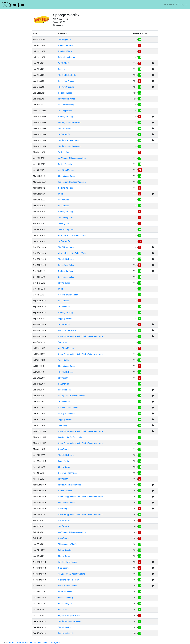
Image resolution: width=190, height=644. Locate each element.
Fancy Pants (63, 461)
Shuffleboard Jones (67, 99)
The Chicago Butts (66, 218)
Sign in (184, 4)
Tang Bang (63, 425)
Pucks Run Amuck (66, 81)
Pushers (62, 69)
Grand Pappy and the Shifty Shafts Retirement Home (81, 336)
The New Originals (66, 87)
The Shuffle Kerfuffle (67, 75)
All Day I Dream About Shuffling (72, 396)
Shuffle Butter (64, 283)
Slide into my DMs (66, 229)
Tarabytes (62, 342)
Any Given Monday (66, 105)
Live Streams (168, 4)
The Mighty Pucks (66, 259)
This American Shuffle (68, 544)
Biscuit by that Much (67, 330)
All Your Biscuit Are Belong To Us (72, 235)
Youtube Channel (39, 642)
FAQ (178, 4)
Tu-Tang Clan (64, 152)
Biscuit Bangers (65, 604)
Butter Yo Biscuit (65, 592)
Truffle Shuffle (64, 63)
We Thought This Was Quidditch (72, 158)
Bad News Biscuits (66, 633)
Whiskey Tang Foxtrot (67, 562)
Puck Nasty (63, 610)
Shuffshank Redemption (69, 140)
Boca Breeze (64, 206)
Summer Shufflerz (66, 129)
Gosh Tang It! (64, 449)
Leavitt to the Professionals (70, 437)
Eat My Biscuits (65, 550)
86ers (61, 194)
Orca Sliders (63, 568)
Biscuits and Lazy (66, 598)
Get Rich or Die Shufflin (68, 295)
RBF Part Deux (64, 390)
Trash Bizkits (64, 360)
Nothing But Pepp (66, 45)
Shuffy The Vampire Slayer (69, 621)
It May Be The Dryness (68, 473)
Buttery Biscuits (65, 164)
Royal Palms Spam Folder (69, 615)
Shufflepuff (63, 378)
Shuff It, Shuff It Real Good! (70, 123)
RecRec (12, 642)
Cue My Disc (63, 200)
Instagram (54, 642)
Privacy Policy (23, 642)
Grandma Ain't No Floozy (69, 580)
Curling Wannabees (66, 414)
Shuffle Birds (64, 526)
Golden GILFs (64, 520)
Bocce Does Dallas (66, 265)
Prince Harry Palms (66, 57)
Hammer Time (64, 384)
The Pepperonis (65, 39)
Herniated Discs (65, 51)
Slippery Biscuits (65, 319)
